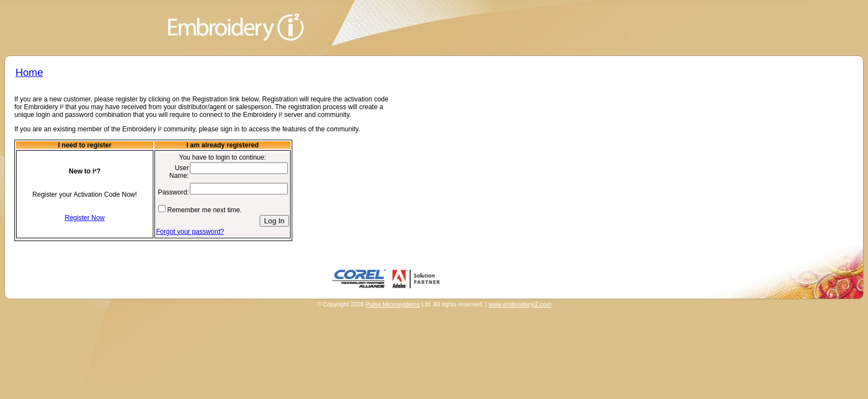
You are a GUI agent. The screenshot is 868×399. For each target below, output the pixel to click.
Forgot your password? (190, 232)
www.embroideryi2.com (520, 304)
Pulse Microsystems (393, 304)
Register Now (85, 218)
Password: (173, 192)
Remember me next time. (205, 210)
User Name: (179, 172)
